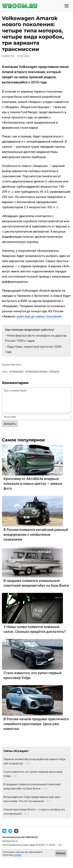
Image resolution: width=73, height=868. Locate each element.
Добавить (10, 424)
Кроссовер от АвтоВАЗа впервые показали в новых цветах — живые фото (33, 484)
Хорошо (61, 853)
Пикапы (54, 372)
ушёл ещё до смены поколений (39, 316)
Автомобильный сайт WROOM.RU (20, 837)
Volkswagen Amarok (36, 372)
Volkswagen (16, 372)
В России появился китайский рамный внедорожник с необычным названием (36, 535)
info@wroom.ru (10, 841)
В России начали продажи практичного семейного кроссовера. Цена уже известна (36, 724)
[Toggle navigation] (67, 6)
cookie (18, 855)
